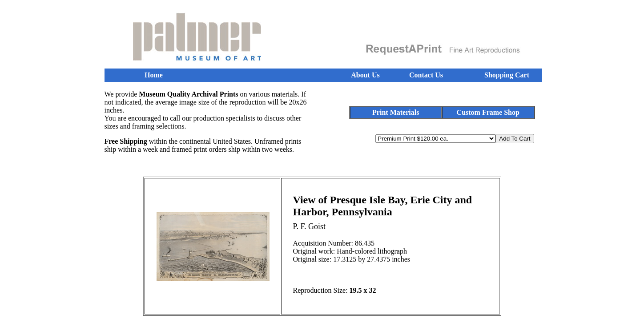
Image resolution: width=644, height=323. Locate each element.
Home (154, 75)
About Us (365, 75)
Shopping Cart (507, 75)
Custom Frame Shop (488, 112)
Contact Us (426, 75)
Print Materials (396, 112)
